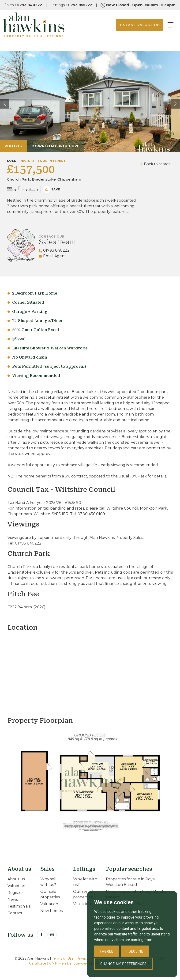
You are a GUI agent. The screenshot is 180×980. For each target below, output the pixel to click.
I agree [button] (107, 951)
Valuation (16, 886)
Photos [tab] (13, 146)
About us (16, 879)
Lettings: (71, 5)
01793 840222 (54, 250)
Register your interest (43, 161)
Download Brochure (56, 146)
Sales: (23, 5)
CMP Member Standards (70, 963)
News (13, 899)
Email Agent (52, 256)
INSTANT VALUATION (132, 30)
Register (15, 893)
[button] (175, 104)
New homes (51, 911)
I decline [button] (135, 951)
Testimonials (19, 906)
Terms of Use (63, 958)
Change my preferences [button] (123, 964)
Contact (15, 913)
